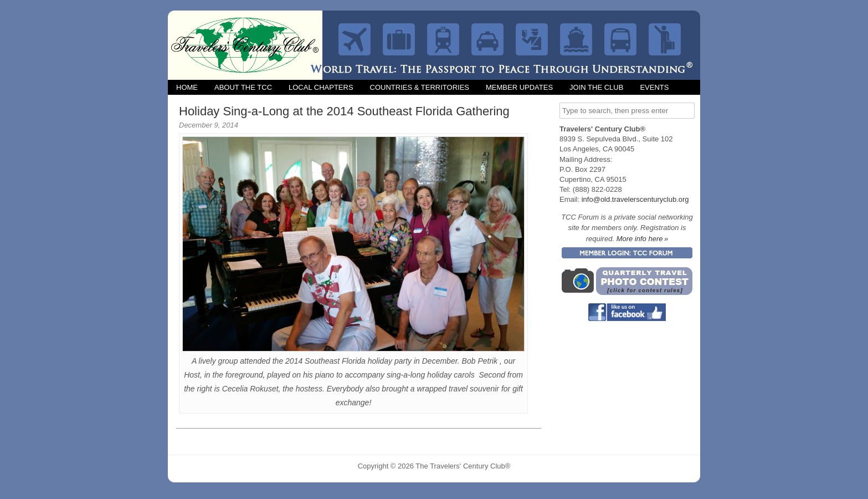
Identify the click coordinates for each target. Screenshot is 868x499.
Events (654, 87)
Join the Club (596, 87)
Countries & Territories (420, 87)
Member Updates (519, 87)
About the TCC (243, 87)
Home (187, 87)
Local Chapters (321, 87)
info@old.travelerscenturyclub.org (635, 199)
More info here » (643, 239)
